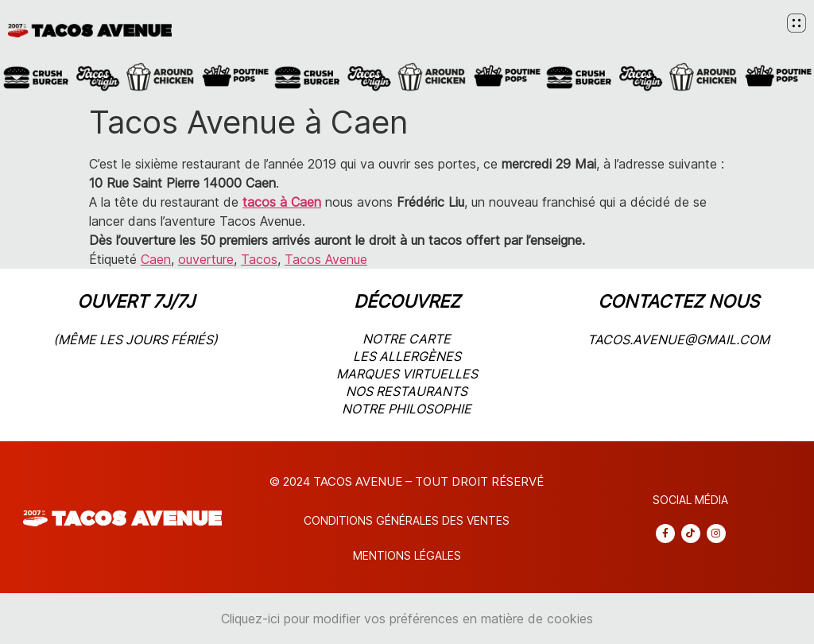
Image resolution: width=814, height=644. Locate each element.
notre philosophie (407, 409)
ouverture (206, 259)
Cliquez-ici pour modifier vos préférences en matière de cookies (407, 619)
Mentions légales (407, 555)
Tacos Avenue (326, 259)
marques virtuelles (407, 374)
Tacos (259, 259)
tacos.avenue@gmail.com (678, 339)
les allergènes (407, 356)
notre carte (407, 339)
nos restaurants (407, 391)
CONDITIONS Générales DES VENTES (407, 520)
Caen (156, 259)
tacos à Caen (282, 202)
